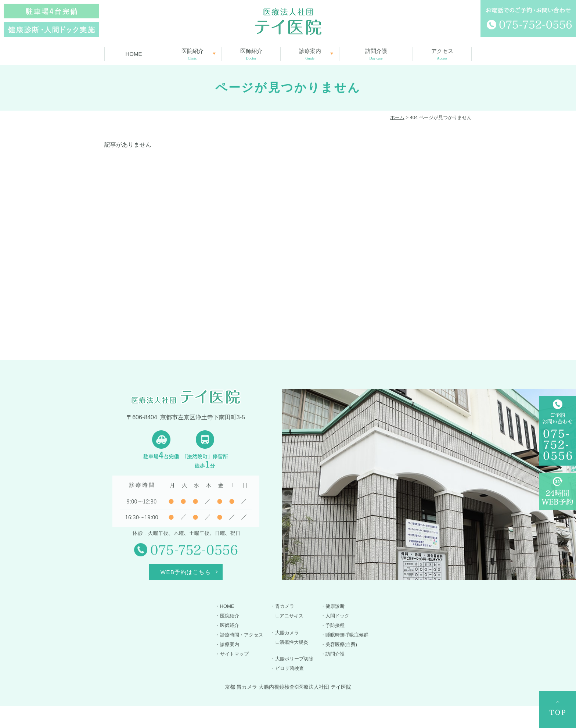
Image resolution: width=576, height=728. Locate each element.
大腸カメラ (287, 633)
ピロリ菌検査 (289, 668)
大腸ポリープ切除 (294, 659)
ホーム (397, 117)
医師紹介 (251, 54)
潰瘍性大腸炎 (294, 642)
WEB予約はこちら (186, 572)
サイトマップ (234, 654)
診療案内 (310, 54)
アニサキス (291, 616)
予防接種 (335, 625)
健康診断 (335, 606)
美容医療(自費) (341, 644)
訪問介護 (376, 54)
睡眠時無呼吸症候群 (347, 635)
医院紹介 (192, 54)
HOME (134, 54)
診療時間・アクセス (242, 635)
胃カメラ (285, 606)
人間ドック (337, 616)
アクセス (442, 54)
